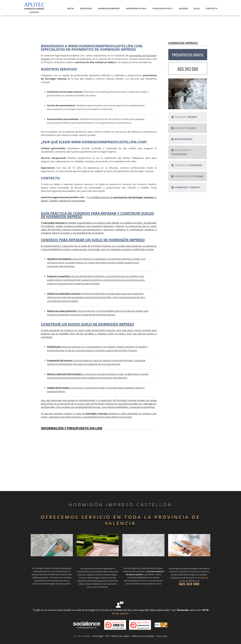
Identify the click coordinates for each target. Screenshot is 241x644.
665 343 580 (188, 69)
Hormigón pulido (136, 8)
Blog (197, 8)
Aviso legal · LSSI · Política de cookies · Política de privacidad (123, 636)
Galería (183, 8)
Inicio (71, 8)
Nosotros (86, 8)
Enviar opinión (120, 613)
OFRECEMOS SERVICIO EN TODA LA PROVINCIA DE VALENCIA (120, 520)
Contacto (211, 8)
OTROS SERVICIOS (162, 8)
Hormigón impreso (109, 8)
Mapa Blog (162, 636)
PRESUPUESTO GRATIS (188, 55)
